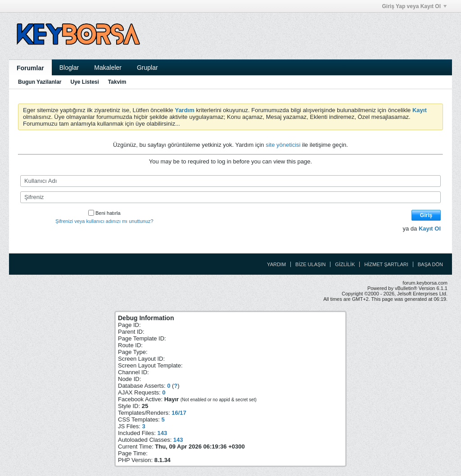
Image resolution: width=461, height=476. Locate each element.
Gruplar (147, 68)
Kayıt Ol (430, 229)
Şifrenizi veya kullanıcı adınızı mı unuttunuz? (104, 221)
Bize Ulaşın (310, 264)
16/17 (179, 413)
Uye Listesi (84, 82)
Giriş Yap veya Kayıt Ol (414, 6)
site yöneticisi (283, 145)
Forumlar (30, 68)
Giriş (426, 215)
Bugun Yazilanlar (40, 82)
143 (162, 433)
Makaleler (108, 68)
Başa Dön (430, 264)
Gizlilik (345, 264)
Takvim (117, 82)
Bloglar (69, 68)
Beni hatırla (104, 213)
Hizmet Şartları (386, 264)
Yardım (276, 264)
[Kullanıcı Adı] (230, 181)
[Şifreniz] (230, 197)
